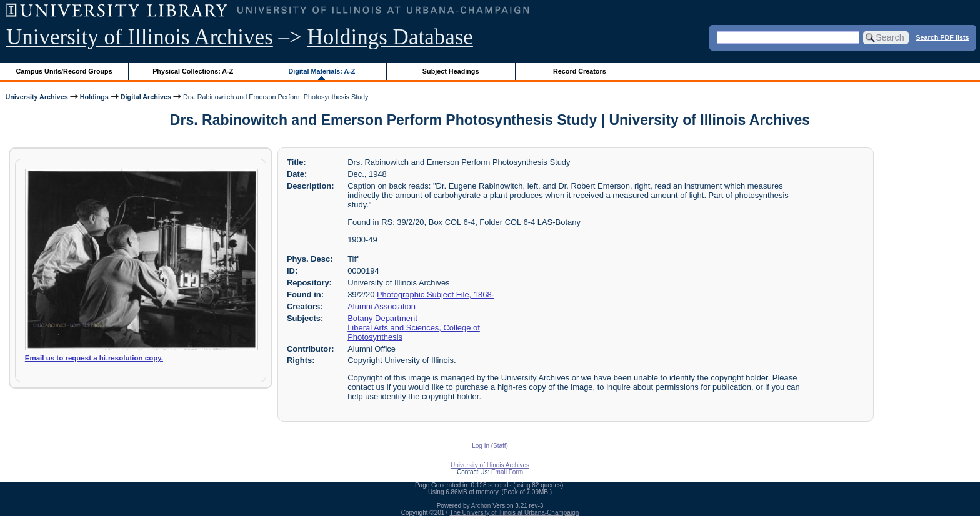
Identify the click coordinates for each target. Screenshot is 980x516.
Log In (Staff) (490, 446)
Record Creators (580, 71)
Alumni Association (382, 306)
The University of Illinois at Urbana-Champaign (515, 513)
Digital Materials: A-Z (322, 71)
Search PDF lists (942, 37)
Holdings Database (390, 37)
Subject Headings (451, 71)
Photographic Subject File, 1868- (436, 295)
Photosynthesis (375, 337)
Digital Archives (146, 97)
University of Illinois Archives (140, 37)
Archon (481, 506)
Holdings (94, 97)
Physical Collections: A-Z (193, 71)
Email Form (507, 472)
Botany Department (382, 318)
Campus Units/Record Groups (64, 71)
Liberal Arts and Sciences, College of (414, 328)
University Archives (36, 97)
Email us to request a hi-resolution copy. (94, 358)
